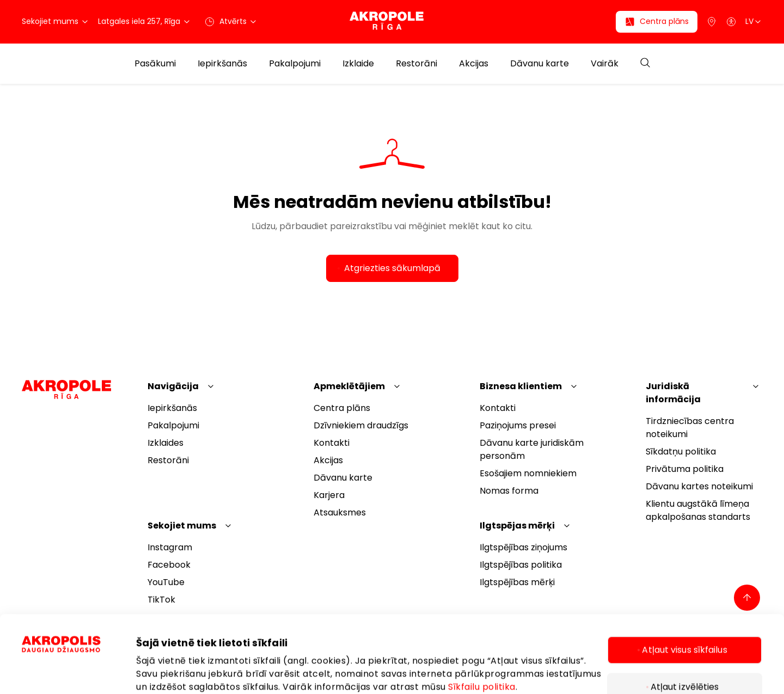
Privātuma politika (685, 469)
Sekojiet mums (182, 526)
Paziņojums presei (518, 425)
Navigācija (173, 386)
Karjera (329, 495)
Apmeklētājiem (349, 386)
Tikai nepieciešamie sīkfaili (685, 658)
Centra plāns (342, 408)
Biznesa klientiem (521, 386)
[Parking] (712, 22)
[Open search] (645, 63)
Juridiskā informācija (673, 393)
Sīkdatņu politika (681, 452)
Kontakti (332, 443)
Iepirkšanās (222, 64)
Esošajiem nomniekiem (528, 473)
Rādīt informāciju (173, 648)
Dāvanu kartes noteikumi (699, 486)
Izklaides (166, 443)
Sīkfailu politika (482, 621)
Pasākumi (155, 64)
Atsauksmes (340, 512)
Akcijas (474, 64)
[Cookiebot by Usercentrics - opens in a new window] (79, 657)
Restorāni (416, 64)
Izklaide (358, 64)
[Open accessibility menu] (731, 22)
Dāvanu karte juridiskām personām (532, 449)
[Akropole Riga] (392, 22)
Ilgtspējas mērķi (517, 526)
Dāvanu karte (540, 64)
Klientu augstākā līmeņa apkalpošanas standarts (698, 510)
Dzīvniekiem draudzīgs (361, 425)
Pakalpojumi (295, 64)
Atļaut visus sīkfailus (684, 584)
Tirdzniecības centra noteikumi (690, 428)
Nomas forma (509, 491)
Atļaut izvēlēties (685, 621)
